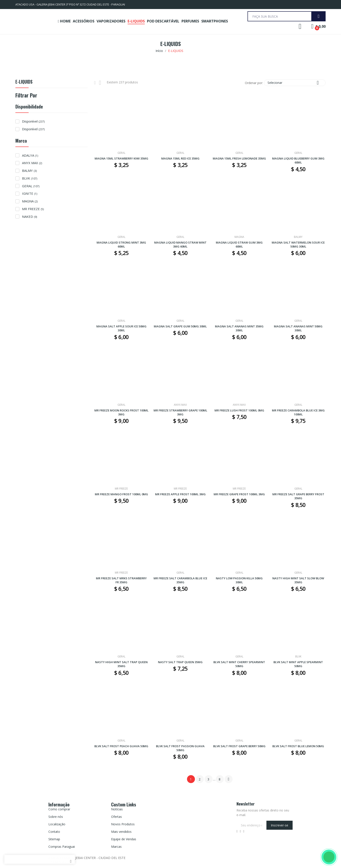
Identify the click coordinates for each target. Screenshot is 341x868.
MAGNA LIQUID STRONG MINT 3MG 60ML (121, 244)
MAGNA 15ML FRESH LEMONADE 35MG (239, 158)
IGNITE (30, 193)
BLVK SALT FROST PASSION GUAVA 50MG (180, 748)
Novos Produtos (123, 824)
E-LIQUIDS (24, 82)
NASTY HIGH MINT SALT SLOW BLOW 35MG (298, 580)
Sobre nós (56, 817)
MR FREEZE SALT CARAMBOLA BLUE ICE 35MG (180, 580)
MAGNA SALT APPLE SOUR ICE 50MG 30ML (121, 328)
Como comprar (59, 809)
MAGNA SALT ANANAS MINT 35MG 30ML (239, 328)
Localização (57, 824)
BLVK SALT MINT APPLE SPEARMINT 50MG (298, 664)
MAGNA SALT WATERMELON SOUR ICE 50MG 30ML (298, 244)
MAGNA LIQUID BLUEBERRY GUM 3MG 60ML (298, 160)
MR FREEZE (33, 209)
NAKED (29, 217)
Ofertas (116, 817)
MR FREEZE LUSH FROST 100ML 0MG (239, 410)
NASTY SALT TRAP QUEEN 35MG (180, 662)
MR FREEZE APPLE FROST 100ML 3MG (180, 494)
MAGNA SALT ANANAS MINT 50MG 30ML (298, 328)
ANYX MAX (32, 163)
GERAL (31, 186)
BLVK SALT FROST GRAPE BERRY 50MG (239, 746)
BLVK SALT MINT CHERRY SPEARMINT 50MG (239, 664)
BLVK (30, 178)
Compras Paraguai (62, 847)
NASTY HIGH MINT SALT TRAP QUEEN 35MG (121, 664)
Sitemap (54, 839)
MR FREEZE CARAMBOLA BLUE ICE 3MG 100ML (298, 412)
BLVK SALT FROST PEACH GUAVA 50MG (121, 746)
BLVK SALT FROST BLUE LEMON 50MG (298, 746)
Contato (54, 832)
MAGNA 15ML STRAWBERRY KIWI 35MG (121, 158)
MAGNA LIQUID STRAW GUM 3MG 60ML (239, 244)
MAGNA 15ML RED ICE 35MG (180, 158)
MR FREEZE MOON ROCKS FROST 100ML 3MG (121, 412)
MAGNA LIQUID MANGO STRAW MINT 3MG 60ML (180, 244)
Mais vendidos (121, 832)
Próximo (229, 779)
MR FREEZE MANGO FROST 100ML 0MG (121, 494)
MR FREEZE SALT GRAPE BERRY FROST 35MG (298, 496)
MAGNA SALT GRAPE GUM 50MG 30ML (180, 326)
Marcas (116, 847)
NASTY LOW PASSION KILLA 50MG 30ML (239, 580)
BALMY (29, 171)
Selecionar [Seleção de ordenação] (295, 83)
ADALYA (30, 155)
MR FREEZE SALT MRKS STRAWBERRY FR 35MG (121, 580)
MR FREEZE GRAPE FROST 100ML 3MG (239, 494)
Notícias (117, 809)
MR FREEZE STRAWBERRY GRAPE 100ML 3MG (180, 412)
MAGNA (30, 201)
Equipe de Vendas (124, 839)
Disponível (33, 121)
